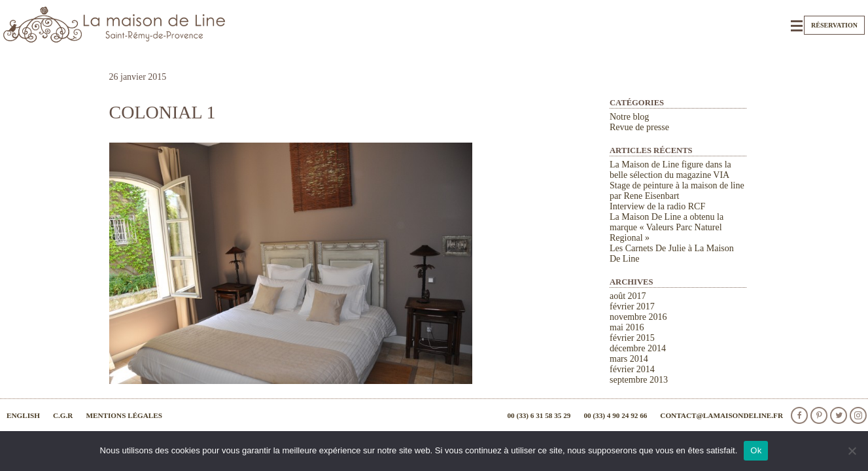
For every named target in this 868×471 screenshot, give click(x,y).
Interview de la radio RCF (657, 206)
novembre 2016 (638, 317)
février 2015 (632, 338)
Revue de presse (639, 127)
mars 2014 (629, 359)
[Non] (852, 451)
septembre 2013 (639, 380)
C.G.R (63, 415)
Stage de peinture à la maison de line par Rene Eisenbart (677, 191)
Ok (756, 450)
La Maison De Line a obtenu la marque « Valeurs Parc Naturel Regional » (667, 227)
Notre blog (629, 117)
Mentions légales (124, 415)
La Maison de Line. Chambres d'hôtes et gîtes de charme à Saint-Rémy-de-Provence (114, 25)
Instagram (858, 415)
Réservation (834, 25)
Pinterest (819, 415)
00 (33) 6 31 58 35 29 (539, 415)
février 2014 (632, 369)
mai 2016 (627, 327)
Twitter (839, 415)
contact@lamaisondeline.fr (721, 415)
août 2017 (628, 296)
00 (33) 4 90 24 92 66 (615, 415)
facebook (799, 415)
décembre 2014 (638, 348)
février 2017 (632, 306)
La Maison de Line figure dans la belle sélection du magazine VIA (670, 170)
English (23, 415)
